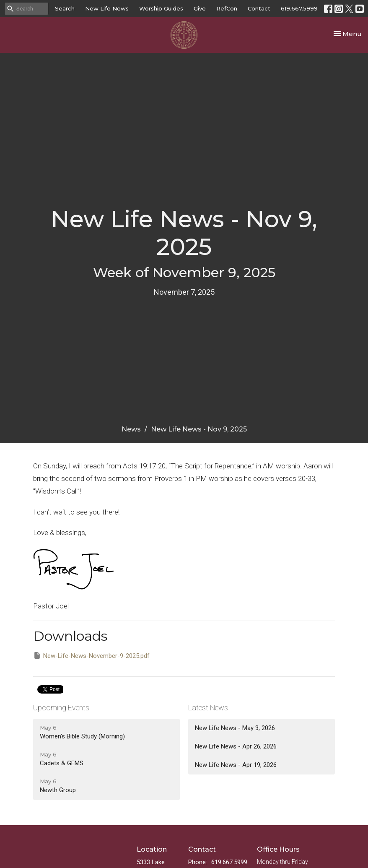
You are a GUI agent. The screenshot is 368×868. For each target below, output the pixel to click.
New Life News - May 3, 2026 (235, 728)
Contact (259, 8)
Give (200, 8)
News (131, 429)
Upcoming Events (61, 708)
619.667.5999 (299, 8)
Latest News (208, 708)
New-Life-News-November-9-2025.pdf (91, 655)
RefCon (227, 8)
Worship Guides (161, 8)
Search (65, 8)
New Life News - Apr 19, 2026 (236, 765)
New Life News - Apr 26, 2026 (236, 746)
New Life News (107, 8)
